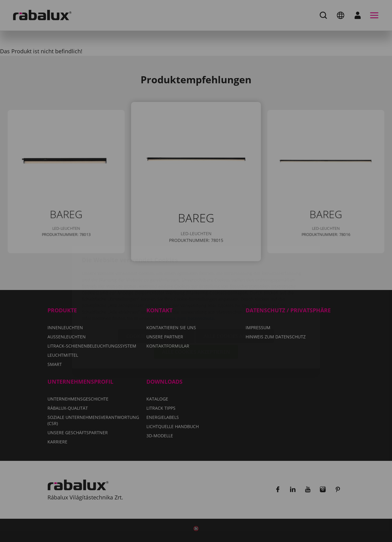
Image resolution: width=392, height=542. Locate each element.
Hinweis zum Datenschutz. (187, 282)
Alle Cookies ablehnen (235, 300)
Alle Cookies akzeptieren (196, 316)
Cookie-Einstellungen (156, 300)
